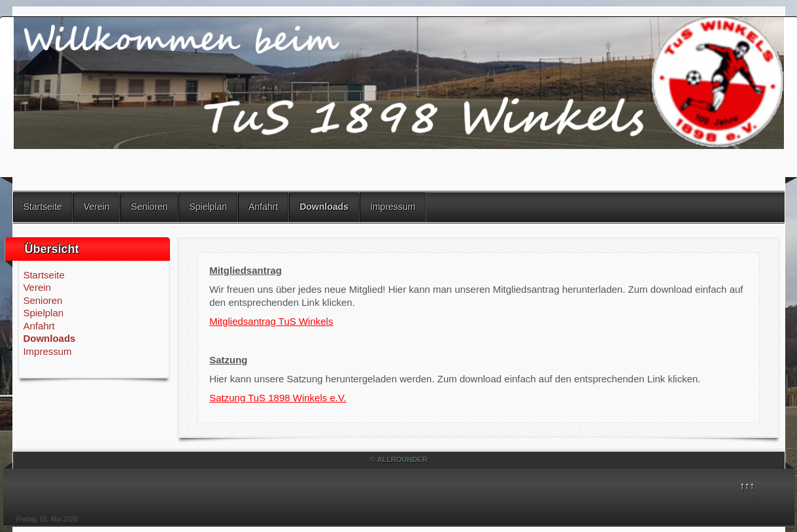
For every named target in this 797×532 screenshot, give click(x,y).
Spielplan (208, 207)
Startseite (43, 207)
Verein (97, 207)
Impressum (393, 207)
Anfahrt (263, 207)
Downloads (324, 207)
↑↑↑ (748, 485)
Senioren (149, 207)
